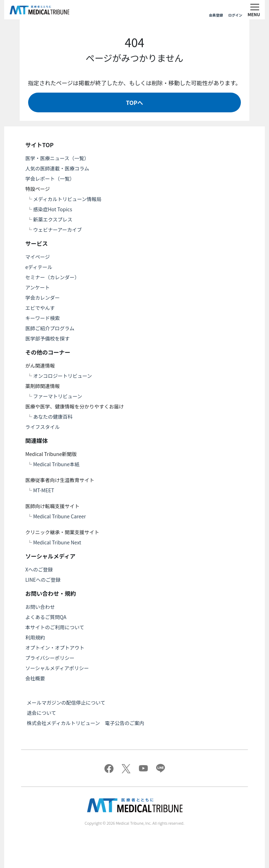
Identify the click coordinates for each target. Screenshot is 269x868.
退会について (41, 713)
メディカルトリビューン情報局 (67, 199)
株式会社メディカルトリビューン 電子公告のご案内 (85, 723)
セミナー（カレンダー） (52, 277)
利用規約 (35, 637)
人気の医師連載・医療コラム (57, 168)
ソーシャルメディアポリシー (57, 668)
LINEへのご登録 (43, 580)
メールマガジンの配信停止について (66, 702)
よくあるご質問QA (46, 617)
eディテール (39, 267)
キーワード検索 (43, 318)
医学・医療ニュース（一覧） (57, 158)
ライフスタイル (43, 427)
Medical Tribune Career (59, 516)
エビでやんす (40, 308)
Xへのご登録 (39, 569)
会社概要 (35, 678)
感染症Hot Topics (53, 209)
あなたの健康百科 (53, 417)
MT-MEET (44, 490)
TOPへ (134, 102)
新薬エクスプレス (53, 219)
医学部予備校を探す (47, 338)
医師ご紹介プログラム (50, 328)
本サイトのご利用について (55, 627)
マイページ (38, 257)
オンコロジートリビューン (62, 376)
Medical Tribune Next (57, 542)
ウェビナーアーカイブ (57, 230)
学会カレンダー (43, 298)
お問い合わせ (40, 607)
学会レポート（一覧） (50, 179)
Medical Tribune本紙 (56, 464)
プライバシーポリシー (50, 658)
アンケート (37, 287)
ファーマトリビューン (57, 396)
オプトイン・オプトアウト (55, 648)
